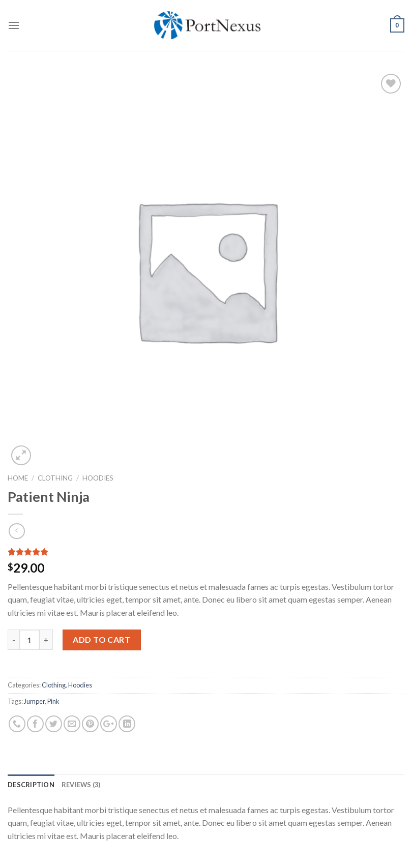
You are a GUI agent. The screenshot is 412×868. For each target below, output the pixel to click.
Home (18, 478)
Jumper (34, 701)
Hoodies (98, 478)
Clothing (55, 478)
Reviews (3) (81, 785)
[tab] (31, 785)
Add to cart (101, 639)
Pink (53, 701)
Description (31, 785)
